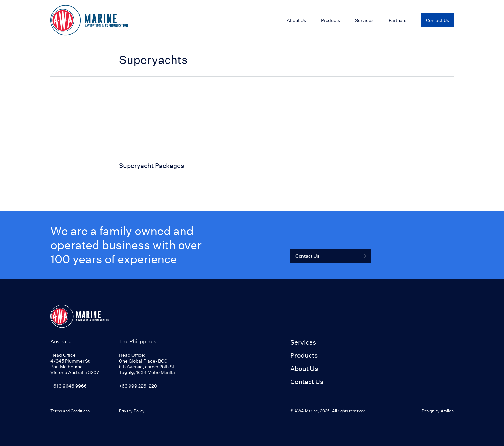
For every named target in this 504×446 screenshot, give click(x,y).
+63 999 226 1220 (138, 386)
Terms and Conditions (70, 411)
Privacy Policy (132, 411)
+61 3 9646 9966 (69, 386)
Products (331, 20)
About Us (304, 368)
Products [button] (304, 355)
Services (303, 342)
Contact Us (307, 382)
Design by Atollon (438, 411)
